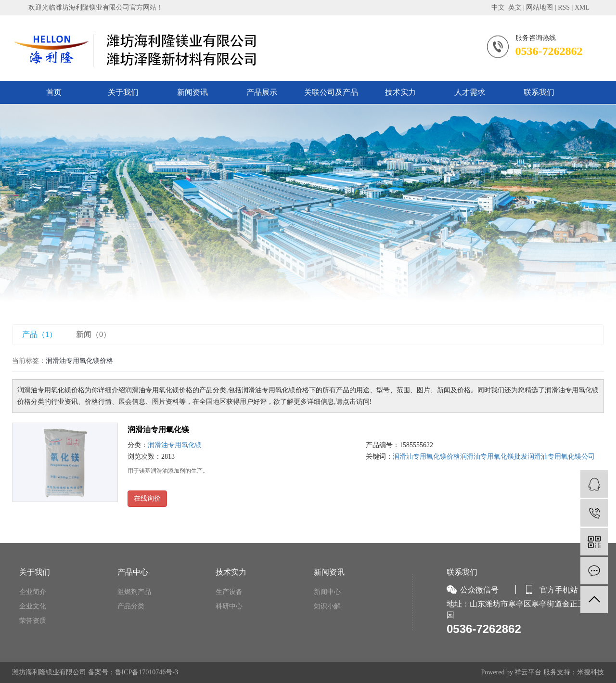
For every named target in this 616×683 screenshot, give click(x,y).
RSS (564, 7)
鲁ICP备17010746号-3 (147, 672)
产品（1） (39, 334)
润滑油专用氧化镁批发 (494, 457)
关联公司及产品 (331, 92)
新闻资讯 (192, 92)
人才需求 (470, 92)
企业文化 (33, 606)
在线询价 (147, 498)
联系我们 (539, 92)
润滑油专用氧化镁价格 (426, 457)
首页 (54, 92)
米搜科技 (590, 672)
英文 (515, 7)
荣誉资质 (33, 621)
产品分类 (131, 606)
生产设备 (229, 592)
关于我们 (123, 92)
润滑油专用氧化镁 (158, 430)
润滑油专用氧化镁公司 (561, 457)
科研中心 (229, 606)
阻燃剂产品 (134, 592)
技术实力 (400, 92)
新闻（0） (93, 334)
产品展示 (262, 92)
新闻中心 (327, 592)
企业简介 (33, 592)
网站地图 (539, 7)
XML (582, 7)
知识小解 (327, 606)
